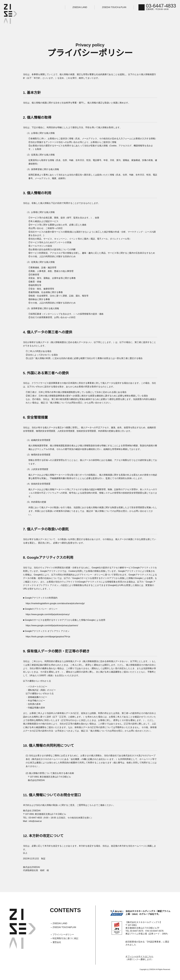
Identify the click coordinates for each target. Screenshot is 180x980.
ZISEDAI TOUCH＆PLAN (118, 7)
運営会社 (58, 939)
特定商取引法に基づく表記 (66, 935)
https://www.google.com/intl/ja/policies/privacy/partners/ (55, 622)
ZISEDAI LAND (83, 7)
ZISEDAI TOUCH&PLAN (65, 924)
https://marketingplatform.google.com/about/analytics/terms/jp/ (59, 600)
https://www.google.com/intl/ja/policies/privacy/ (50, 611)
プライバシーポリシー (64, 931)
